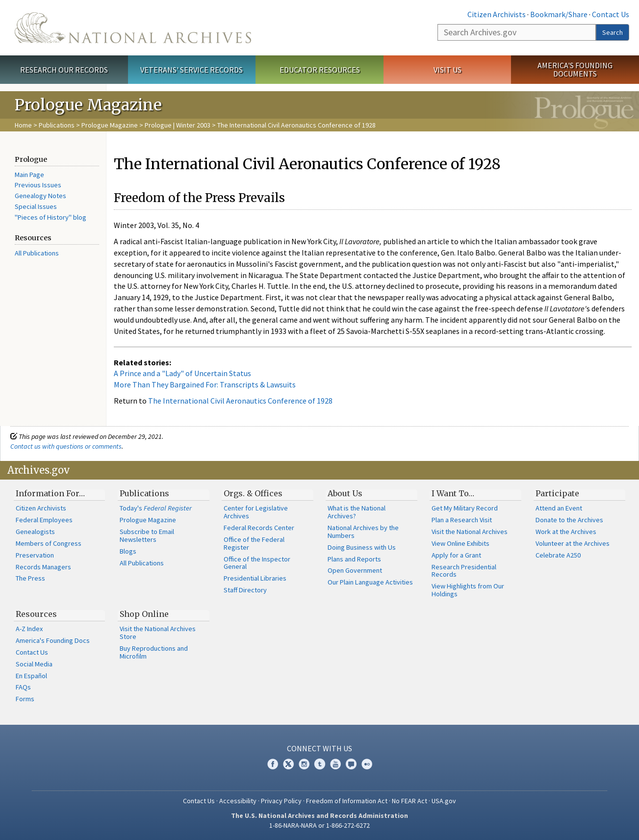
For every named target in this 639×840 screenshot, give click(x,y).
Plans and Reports (354, 559)
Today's (156, 508)
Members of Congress (49, 543)
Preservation (35, 555)
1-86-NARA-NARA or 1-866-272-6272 (319, 825)
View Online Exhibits (460, 543)
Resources (36, 614)
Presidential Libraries (255, 578)
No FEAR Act (409, 801)
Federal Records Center (259, 528)
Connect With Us (319, 748)
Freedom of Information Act (347, 801)
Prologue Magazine (110, 125)
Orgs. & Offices (253, 493)
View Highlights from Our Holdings (468, 590)
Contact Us (611, 14)
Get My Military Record (465, 508)
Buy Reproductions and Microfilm (154, 652)
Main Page (29, 175)
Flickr (367, 764)
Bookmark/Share (559, 14)
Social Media (34, 664)
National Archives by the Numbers (363, 532)
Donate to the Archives (569, 520)
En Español (31, 676)
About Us (345, 493)
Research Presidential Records (464, 571)
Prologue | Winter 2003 (178, 125)
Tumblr (320, 764)
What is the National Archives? (357, 512)
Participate (557, 493)
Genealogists (35, 532)
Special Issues (36, 206)
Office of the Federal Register (254, 543)
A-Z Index (29, 629)
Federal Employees (44, 520)
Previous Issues (38, 185)
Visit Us (447, 70)
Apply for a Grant (456, 555)
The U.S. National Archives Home (133, 28)
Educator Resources (320, 70)
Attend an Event (559, 508)
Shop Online (144, 614)
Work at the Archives (566, 532)
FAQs (23, 687)
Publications (57, 125)
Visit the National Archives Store (158, 633)
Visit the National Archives (470, 532)
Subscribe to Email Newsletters (147, 535)
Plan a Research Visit (462, 520)
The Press (30, 578)
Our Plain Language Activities (370, 582)
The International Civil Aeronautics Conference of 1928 (240, 401)
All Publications (37, 253)
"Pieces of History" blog (51, 217)
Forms (25, 699)
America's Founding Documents (575, 69)
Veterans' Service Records (192, 70)
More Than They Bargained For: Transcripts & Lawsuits (205, 384)
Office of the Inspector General (257, 563)
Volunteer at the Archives (573, 543)
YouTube (335, 764)
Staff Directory (245, 590)
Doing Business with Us (362, 547)
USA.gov (444, 801)
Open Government (355, 570)
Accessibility (238, 801)
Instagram (304, 764)
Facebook (273, 764)
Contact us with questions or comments (66, 446)
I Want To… (453, 493)
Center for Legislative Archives (256, 512)
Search (613, 32)
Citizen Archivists (497, 14)
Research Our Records (64, 70)
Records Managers (43, 567)
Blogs (128, 551)
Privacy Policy (281, 801)
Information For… (50, 493)
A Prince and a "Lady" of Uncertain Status (182, 373)
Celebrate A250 (558, 555)
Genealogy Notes (40, 196)
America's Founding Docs (53, 640)
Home (23, 125)
